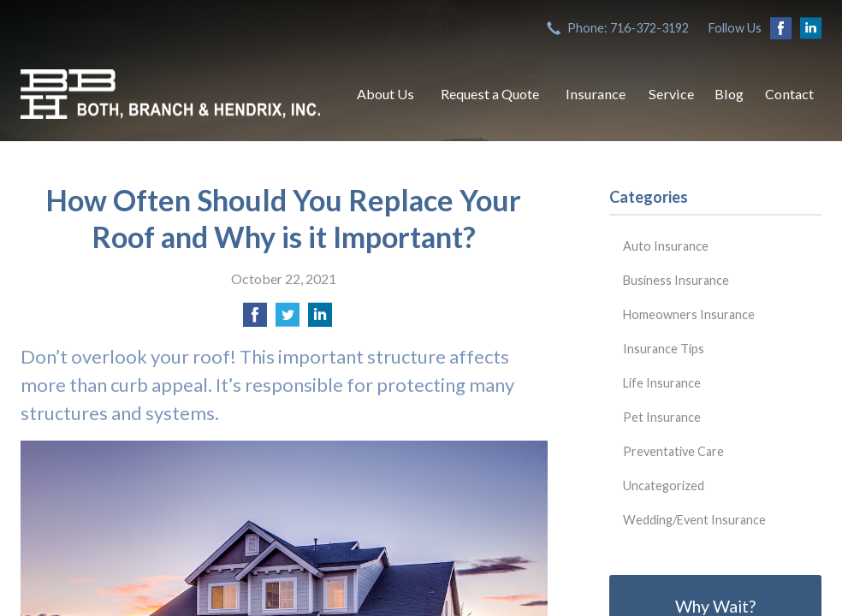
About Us (385, 94)
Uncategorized (664, 486)
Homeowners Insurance (689, 314)
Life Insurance (662, 383)
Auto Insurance (666, 246)
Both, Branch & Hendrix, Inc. (170, 94)
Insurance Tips (664, 349)
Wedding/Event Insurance (694, 520)
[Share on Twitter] (288, 320)
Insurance (596, 94)
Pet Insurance (662, 417)
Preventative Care (673, 451)
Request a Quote (490, 94)
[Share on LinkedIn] (320, 320)
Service (671, 94)
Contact (789, 94)
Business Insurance (676, 280)
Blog (729, 94)
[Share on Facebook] (255, 320)
